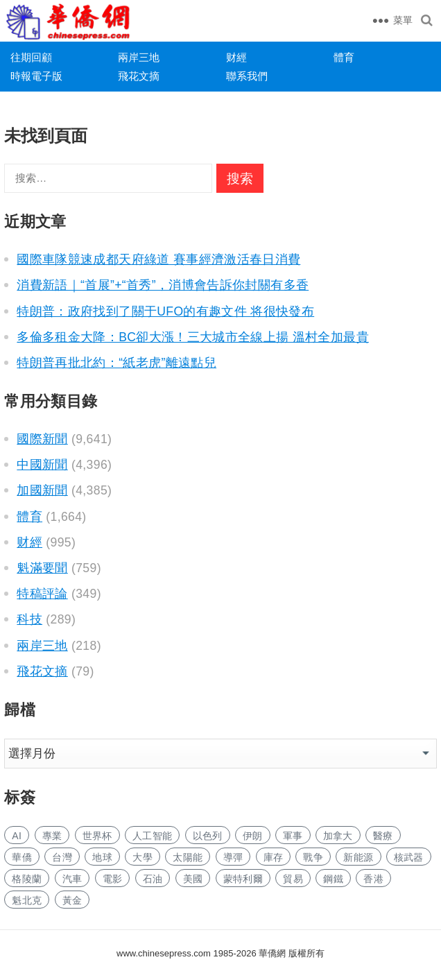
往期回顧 (31, 57)
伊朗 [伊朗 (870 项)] (253, 836)
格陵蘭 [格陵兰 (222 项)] (27, 879)
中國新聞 (42, 465)
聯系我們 (247, 76)
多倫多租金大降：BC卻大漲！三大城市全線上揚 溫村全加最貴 (193, 337)
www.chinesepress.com (164, 953)
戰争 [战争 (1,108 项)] (313, 857)
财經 (236, 57)
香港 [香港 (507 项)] (373, 879)
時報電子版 (36, 76)
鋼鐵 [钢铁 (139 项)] (333, 879)
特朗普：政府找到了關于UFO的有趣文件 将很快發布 (165, 311)
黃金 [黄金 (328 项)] (72, 900)
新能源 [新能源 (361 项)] (358, 857)
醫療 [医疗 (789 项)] (383, 836)
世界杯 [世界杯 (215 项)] (97, 836)
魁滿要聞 (42, 568)
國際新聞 (42, 439)
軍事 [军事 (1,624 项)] (293, 836)
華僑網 (271, 953)
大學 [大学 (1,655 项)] (142, 857)
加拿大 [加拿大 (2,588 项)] (338, 836)
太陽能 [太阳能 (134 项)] (188, 857)
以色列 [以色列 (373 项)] (208, 836)
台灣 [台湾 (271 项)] (62, 857)
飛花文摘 (139, 76)
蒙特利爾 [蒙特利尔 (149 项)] (243, 879)
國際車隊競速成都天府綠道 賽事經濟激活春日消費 (158, 259)
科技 (29, 619)
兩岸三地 (139, 57)
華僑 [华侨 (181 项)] (22, 857)
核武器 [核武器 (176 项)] (409, 857)
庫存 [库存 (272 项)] (274, 857)
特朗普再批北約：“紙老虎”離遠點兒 (116, 363)
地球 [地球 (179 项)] (102, 857)
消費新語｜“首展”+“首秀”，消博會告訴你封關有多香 (163, 285)
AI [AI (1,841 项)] (17, 836)
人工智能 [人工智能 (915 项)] (152, 836)
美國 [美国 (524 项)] (193, 879)
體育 (344, 57)
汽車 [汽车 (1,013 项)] (72, 879)
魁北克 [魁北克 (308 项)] (27, 900)
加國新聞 (42, 490)
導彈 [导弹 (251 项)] (233, 857)
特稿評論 (42, 594)
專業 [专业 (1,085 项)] (52, 836)
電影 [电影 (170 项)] (113, 879)
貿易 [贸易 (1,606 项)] (293, 879)
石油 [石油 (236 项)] (153, 879)
